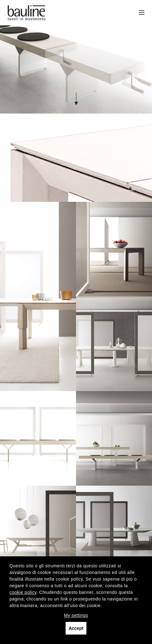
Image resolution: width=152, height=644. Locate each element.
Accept (76, 628)
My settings (76, 615)
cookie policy (23, 592)
